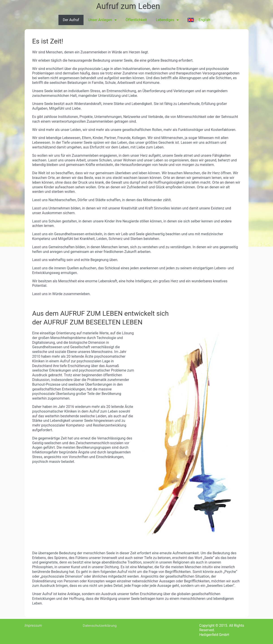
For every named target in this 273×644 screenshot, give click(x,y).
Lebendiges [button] (167, 20)
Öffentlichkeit (136, 20)
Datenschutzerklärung (100, 626)
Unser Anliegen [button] (102, 20)
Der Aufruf (71, 20)
